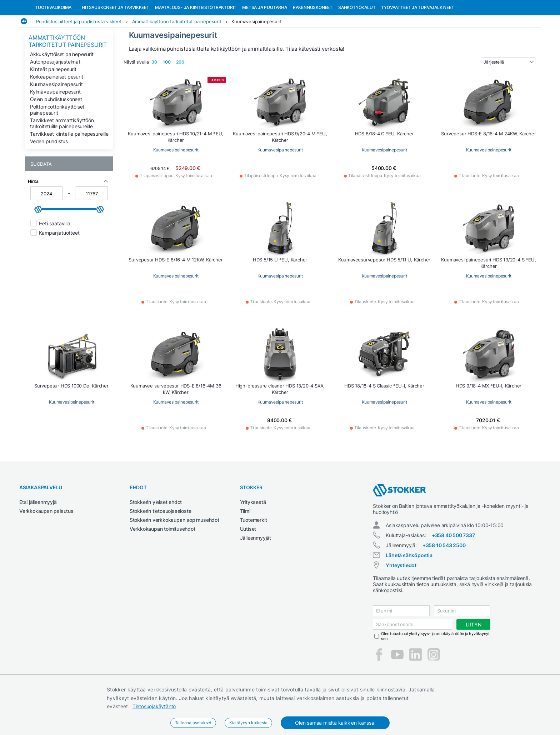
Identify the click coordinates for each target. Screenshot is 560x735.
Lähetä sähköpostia (409, 592)
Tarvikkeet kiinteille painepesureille (69, 171)
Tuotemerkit (254, 557)
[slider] (38, 246)
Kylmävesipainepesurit (55, 128)
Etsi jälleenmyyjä (38, 539)
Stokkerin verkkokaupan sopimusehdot (174, 557)
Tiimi (245, 548)
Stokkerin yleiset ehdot (156, 539)
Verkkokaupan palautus (46, 548)
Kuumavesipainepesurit (257, 58)
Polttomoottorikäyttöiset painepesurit (57, 146)
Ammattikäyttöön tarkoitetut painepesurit (177, 58)
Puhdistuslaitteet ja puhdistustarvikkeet (79, 58)
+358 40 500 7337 (453, 572)
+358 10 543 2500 (444, 582)
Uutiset (248, 566)
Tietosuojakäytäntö (154, 706)
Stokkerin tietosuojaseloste (161, 548)
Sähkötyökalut (357, 44)
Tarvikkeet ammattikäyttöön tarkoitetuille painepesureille (62, 160)
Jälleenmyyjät (256, 574)
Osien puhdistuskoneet (56, 136)
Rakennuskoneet (313, 44)
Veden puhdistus (49, 178)
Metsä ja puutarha (265, 44)
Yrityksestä (253, 539)
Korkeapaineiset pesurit (56, 113)
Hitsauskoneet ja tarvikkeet (116, 44)
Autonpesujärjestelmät (55, 98)
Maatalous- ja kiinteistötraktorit (196, 44)
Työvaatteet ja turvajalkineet (417, 44)
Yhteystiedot (401, 602)
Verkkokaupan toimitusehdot (162, 566)
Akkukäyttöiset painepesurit (62, 91)
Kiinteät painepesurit (53, 106)
